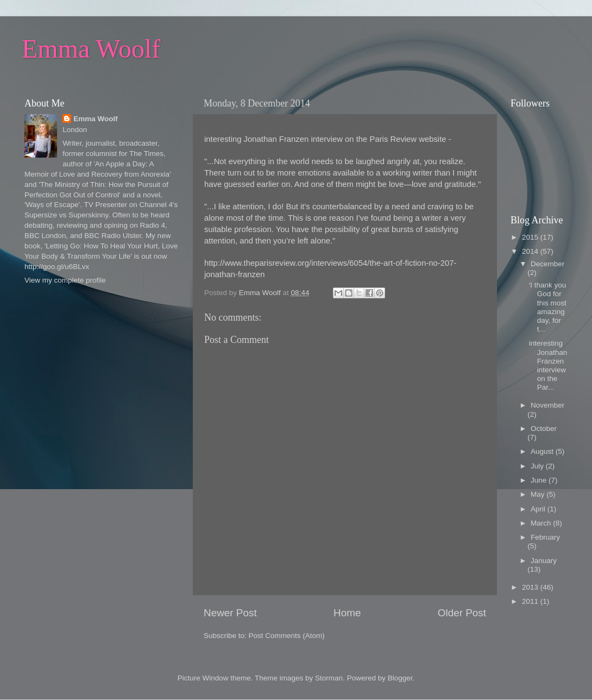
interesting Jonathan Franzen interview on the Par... (548, 365)
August (543, 451)
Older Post (462, 613)
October (544, 429)
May (539, 494)
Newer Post (230, 613)
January (544, 561)
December (547, 264)
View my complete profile (65, 280)
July (538, 466)
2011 (531, 601)
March (542, 523)
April (539, 509)
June (540, 480)
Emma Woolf (91, 49)
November (547, 405)
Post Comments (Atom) (287, 636)
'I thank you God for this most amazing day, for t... (548, 307)
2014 (531, 251)
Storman (329, 678)
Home (347, 613)
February (545, 537)
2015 (531, 237)
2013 (531, 587)
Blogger (400, 678)
